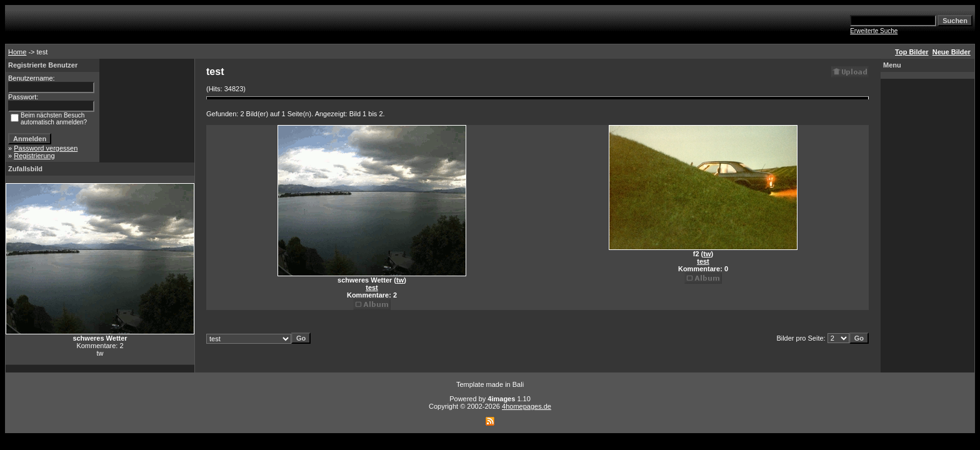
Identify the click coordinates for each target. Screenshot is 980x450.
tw (400, 280)
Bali (518, 384)
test (372, 287)
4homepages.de (527, 406)
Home (17, 52)
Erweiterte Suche (874, 31)
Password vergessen (46, 148)
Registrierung (34, 156)
